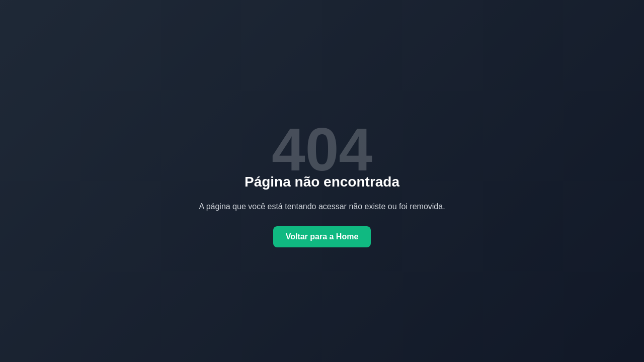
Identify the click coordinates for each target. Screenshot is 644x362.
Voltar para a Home (322, 237)
